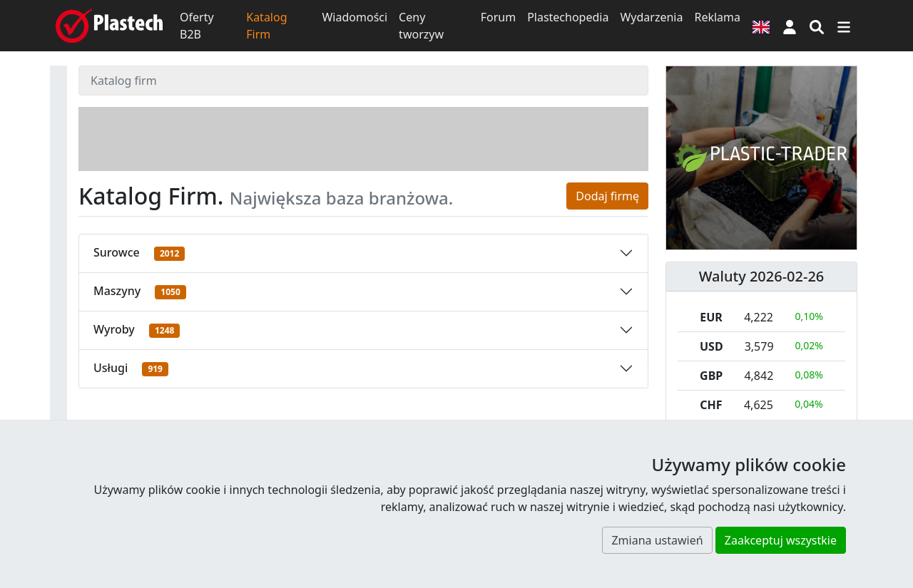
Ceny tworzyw (421, 26)
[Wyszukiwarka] (817, 26)
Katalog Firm (266, 26)
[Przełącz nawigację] (844, 26)
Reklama (717, 17)
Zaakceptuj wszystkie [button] (781, 540)
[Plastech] (109, 26)
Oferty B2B (197, 26)
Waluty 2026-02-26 (762, 276)
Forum (498, 17)
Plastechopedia (568, 17)
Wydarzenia (651, 17)
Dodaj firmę (607, 196)
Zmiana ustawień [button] (657, 540)
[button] (790, 26)
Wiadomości (355, 17)
